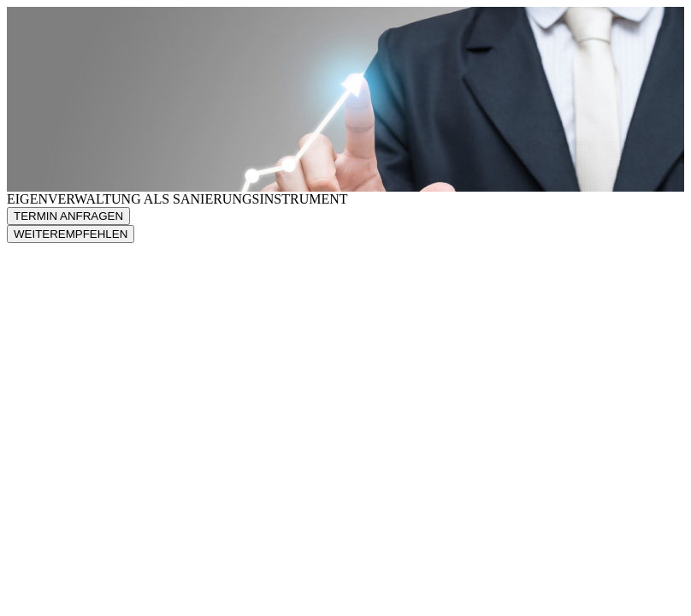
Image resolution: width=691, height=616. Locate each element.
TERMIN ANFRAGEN (68, 216)
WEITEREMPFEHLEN (71, 234)
